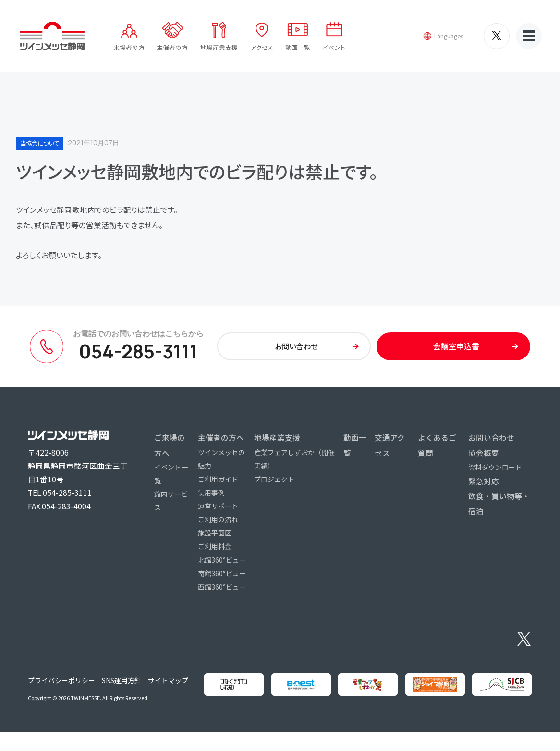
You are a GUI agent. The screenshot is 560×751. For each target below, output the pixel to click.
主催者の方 (174, 48)
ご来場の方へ (170, 450)
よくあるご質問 (437, 450)
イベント (334, 48)
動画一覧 (298, 48)
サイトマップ (163, 692)
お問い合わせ (491, 443)
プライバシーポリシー (58, 692)
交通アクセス (390, 450)
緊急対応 (484, 486)
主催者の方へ (221, 443)
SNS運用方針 (117, 692)
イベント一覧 (171, 479)
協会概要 (484, 458)
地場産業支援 (220, 48)
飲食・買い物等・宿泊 (499, 509)
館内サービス (171, 506)
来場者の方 (130, 48)
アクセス (262, 48)
